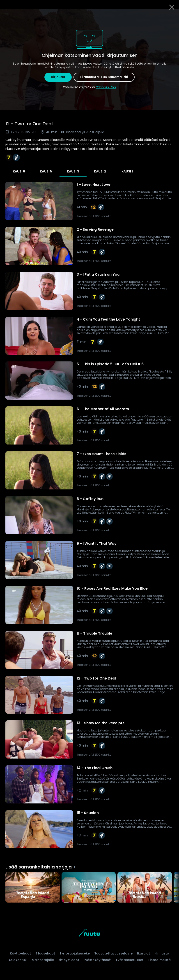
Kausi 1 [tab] (127, 171)
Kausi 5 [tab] (46, 171)
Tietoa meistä (159, 960)
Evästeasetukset (130, 960)
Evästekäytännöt (98, 960)
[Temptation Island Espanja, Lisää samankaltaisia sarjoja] (33, 888)
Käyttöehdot (20, 953)
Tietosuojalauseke (75, 953)
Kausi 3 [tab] (73, 171)
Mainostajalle (43, 960)
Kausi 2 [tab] (100, 171)
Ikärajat (143, 953)
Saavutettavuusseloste (113, 953)
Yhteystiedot (69, 960)
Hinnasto (162, 953)
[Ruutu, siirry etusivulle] (89, 934)
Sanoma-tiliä (106, 87)
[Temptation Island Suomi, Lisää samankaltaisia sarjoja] (89, 888)
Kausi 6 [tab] (19, 171)
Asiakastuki (18, 960)
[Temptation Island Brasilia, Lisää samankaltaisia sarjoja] (145, 888)
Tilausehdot (45, 953)
